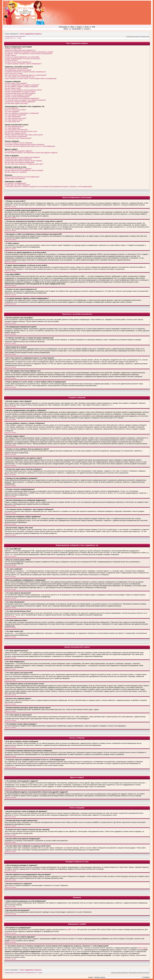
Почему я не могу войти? (13, 49)
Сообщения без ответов (133, 37)
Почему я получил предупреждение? (17, 97)
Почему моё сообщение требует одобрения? (20, 102)
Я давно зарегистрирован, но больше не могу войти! (23, 59)
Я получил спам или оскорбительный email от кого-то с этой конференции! (30, 146)
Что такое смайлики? (12, 112)
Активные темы (145, 37)
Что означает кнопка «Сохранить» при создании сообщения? (25, 100)
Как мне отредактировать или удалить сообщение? (22, 85)
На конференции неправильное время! (18, 70)
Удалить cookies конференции (120, 973)
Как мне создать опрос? (13, 88)
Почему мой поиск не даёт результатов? (18, 159)
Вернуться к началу (10, 207)
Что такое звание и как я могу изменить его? (20, 77)
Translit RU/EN (76, 29)
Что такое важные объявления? (16, 115)
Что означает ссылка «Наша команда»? (18, 138)
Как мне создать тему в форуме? (16, 83)
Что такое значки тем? (12, 122)
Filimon (66, 29)
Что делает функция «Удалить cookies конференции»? (23, 64)
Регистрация (63, 27)
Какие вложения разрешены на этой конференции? (22, 177)
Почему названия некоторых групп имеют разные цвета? (24, 135)
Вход (72, 27)
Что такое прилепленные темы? (16, 118)
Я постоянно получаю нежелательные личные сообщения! (25, 145)
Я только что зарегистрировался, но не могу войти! (22, 57)
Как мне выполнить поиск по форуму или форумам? (22, 157)
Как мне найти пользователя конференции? (20, 162)
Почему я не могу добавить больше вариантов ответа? (23, 90)
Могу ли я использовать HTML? (15, 110)
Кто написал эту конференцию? (16, 183)
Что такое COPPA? (11, 60)
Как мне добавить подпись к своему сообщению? (21, 87)
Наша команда (133, 973)
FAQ (94, 27)
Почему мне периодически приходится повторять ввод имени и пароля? (29, 52)
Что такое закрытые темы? (14, 120)
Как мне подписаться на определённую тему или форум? (24, 170)
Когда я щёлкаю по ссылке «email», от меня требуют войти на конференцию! (31, 79)
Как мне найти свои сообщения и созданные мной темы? (24, 164)
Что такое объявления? (13, 117)
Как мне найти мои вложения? (15, 179)
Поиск (87, 27)
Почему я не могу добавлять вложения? (18, 95)
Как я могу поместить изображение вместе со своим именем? (26, 75)
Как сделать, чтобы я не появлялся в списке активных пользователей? (29, 54)
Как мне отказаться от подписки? (16, 172)
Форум (79, 27)
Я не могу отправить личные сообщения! (19, 143)
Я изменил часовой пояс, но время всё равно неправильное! (25, 72)
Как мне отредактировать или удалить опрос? (20, 92)
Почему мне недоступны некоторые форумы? (20, 93)
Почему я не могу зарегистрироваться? (18, 62)
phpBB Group (71, 929)
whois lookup (142, 948)
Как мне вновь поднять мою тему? (16, 103)
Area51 (12, 941)
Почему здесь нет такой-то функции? (17, 185)
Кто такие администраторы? (14, 126)
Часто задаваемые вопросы (31, 34)
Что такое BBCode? (11, 108)
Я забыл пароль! (11, 55)
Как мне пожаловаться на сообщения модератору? (22, 98)
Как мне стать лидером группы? (16, 133)
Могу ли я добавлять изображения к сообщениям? (22, 113)
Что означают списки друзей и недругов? (19, 151)
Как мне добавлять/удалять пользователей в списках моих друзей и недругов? (31, 153)
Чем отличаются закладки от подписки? (18, 169)
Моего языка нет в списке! (14, 73)
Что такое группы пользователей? (16, 130)
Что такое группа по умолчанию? (16, 136)
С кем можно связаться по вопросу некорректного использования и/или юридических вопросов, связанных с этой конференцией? (49, 187)
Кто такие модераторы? (13, 128)
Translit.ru (87, 29)
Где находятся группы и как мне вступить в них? (21, 131)
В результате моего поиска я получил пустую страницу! (23, 161)
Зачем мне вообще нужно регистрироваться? (20, 50)
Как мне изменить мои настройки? (16, 68)
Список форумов (12, 34)
